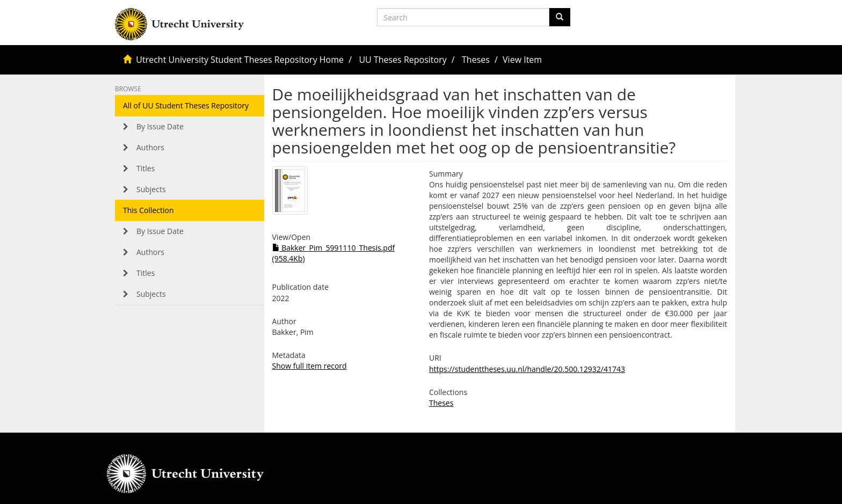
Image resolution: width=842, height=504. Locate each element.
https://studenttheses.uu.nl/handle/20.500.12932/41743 (527, 369)
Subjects (151, 189)
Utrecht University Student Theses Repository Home (240, 60)
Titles (146, 168)
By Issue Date (160, 126)
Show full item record (310, 366)
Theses (476, 60)
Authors (150, 147)
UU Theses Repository (402, 60)
